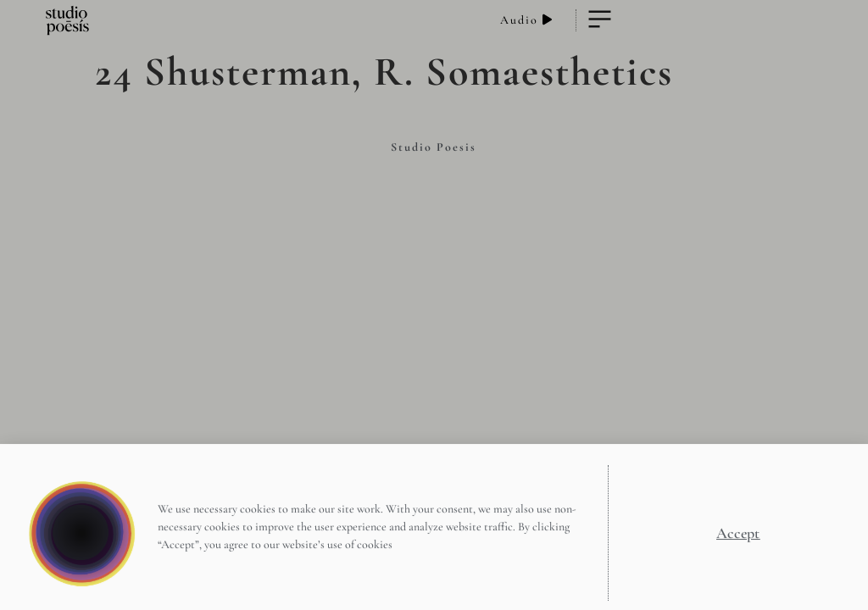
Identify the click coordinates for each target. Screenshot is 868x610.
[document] (434, 305)
